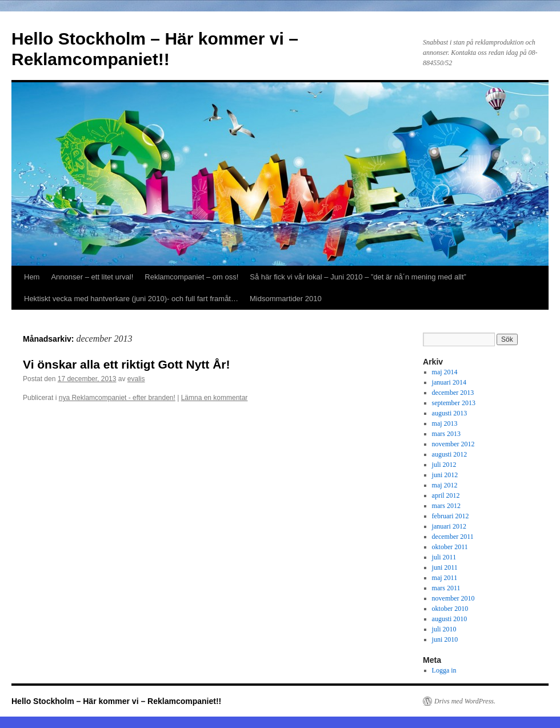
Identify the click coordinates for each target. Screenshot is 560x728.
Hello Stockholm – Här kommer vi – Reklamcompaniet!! (116, 701)
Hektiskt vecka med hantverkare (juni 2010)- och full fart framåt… (131, 299)
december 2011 (453, 537)
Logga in (444, 670)
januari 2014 (449, 382)
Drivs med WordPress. (465, 701)
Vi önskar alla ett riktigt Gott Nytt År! (127, 364)
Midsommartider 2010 (286, 299)
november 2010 (453, 598)
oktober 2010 (450, 609)
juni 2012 (445, 475)
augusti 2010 (450, 619)
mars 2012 (446, 506)
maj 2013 (445, 423)
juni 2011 (445, 567)
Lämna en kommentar (215, 398)
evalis (136, 379)
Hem (32, 277)
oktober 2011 (450, 547)
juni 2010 (445, 639)
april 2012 (446, 495)
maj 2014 (445, 372)
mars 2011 (446, 588)
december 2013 (453, 393)
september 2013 (454, 403)
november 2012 (453, 444)
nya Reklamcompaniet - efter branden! (117, 398)
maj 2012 (445, 485)
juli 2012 (444, 465)
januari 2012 (449, 526)
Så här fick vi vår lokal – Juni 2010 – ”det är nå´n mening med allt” (358, 277)
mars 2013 (446, 434)
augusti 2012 (450, 454)
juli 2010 (444, 629)
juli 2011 (444, 557)
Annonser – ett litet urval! (92, 277)
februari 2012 (451, 516)
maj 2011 (445, 578)
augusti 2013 (450, 413)
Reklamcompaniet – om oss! (191, 277)
